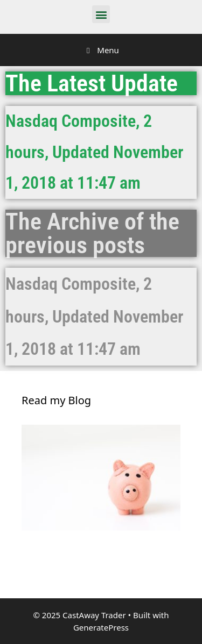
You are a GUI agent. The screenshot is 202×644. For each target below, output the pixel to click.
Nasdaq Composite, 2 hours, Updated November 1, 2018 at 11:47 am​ (94, 317)
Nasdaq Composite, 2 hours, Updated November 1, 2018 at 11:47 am (94, 152)
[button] (101, 14)
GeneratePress (101, 627)
